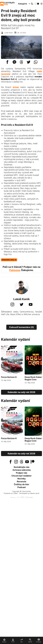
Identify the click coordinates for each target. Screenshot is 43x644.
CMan (15, 493)
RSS (23, 497)
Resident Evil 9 (9, 260)
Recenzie (22, 482)
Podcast (22, 487)
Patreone (15, 270)
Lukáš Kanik (8, 33)
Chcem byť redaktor (21, 476)
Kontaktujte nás (22, 467)
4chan (16, 87)
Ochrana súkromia (22, 470)
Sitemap (29, 497)
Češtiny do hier (21, 484)
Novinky (22, 479)
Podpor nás (22, 473)
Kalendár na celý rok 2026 (21, 392)
